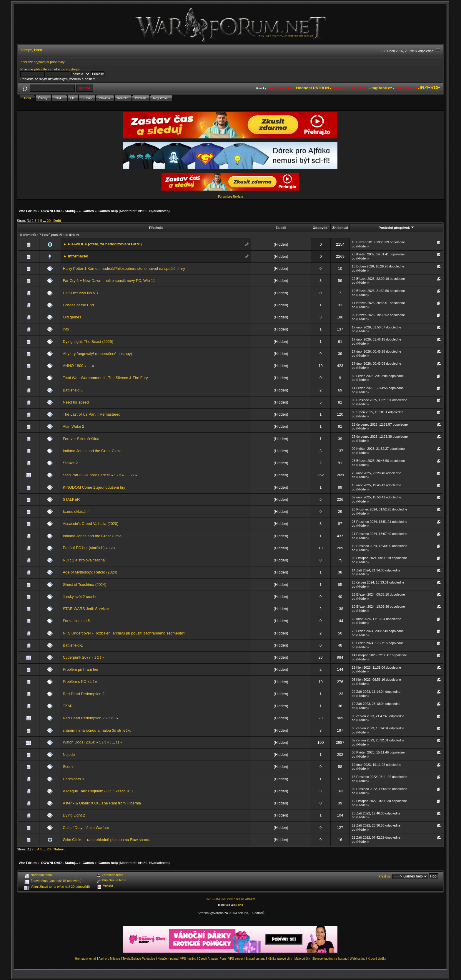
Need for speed (76, 402)
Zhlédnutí (340, 228)
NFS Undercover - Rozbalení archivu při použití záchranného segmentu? (124, 633)
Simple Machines (246, 899)
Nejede (69, 755)
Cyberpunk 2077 (77, 657)
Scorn (68, 767)
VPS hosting (188, 959)
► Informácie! (76, 256)
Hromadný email (86, 959)
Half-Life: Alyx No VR (80, 293)
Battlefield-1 (73, 645)
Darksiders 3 (73, 779)
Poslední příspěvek (396, 228)
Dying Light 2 (74, 815)
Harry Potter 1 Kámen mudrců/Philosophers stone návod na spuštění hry (124, 268)
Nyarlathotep (159, 211)
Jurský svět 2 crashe (80, 597)
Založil (281, 228)
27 (132, 475)
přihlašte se (43, 69)
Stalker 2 (70, 463)
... (45, 220)
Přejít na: (385, 876)
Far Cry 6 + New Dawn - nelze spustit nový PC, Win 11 (109, 281)
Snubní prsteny (255, 959)
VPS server (236, 959)
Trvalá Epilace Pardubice (139, 959)
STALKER (71, 499)
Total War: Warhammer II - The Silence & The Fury (105, 378)
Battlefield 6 (73, 390)
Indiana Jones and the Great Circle (92, 451)
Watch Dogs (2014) (79, 742)
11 (118, 742)
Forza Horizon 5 (76, 621)
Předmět (156, 228)
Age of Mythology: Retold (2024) (90, 572)
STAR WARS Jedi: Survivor (86, 609)
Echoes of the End (78, 305)
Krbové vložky (377, 959)
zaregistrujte (70, 69)
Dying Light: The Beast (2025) (88, 342)
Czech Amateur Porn (212, 959)
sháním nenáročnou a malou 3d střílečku (97, 730)
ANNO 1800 (73, 366)
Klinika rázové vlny (280, 959)
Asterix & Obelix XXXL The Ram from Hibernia (102, 803)
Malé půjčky (302, 959)
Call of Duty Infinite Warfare (86, 828)
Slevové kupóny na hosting (330, 959)
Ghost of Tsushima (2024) (84, 585)
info (66, 329)
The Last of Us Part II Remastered (91, 414)
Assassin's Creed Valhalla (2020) (90, 524)
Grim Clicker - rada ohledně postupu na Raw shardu (106, 840)
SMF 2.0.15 (212, 899)
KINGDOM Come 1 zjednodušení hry (94, 487)
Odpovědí (321, 228)
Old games (72, 317)
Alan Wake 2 (73, 426)
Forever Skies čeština (81, 439)
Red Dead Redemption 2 (84, 694)
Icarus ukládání (76, 512)
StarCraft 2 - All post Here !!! (86, 475)
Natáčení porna (167, 959)
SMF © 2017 (228, 899)
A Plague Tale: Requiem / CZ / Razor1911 (98, 791)
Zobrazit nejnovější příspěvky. (43, 62)
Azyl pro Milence (109, 959)
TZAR (68, 706)
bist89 (143, 211)
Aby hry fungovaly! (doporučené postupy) (97, 354)
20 (49, 220)
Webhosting (358, 959)
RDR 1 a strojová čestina (84, 560)
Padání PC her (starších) (84, 548)
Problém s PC (75, 681)
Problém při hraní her (80, 669)
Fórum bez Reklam (230, 197)
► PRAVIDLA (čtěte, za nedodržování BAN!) (102, 244)
